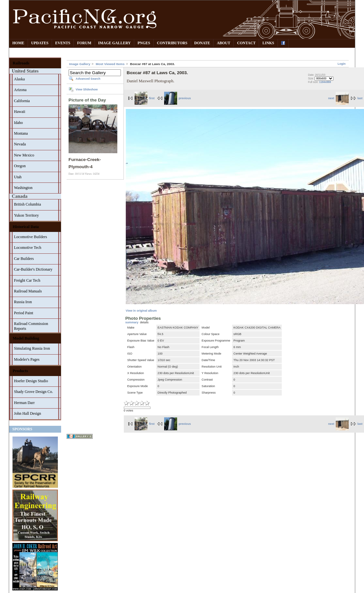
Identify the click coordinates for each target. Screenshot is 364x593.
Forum (84, 43)
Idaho (18, 123)
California (22, 101)
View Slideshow (87, 89)
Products (20, 371)
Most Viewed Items (110, 64)
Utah (18, 177)
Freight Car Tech (27, 280)
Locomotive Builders (31, 237)
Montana (21, 133)
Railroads (21, 63)
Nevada (20, 144)
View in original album (141, 311)
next (338, 98)
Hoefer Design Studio (31, 381)
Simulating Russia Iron (32, 348)
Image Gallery (114, 43)
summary (132, 322)
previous (177, 98)
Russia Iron (23, 302)
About (223, 43)
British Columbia (27, 204)
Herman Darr (24, 403)
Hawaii (20, 112)
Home (18, 43)
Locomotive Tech (28, 248)
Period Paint (24, 313)
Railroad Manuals (28, 291)
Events (63, 43)
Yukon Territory (26, 215)
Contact (246, 43)
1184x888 (325, 82)
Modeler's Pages (27, 359)
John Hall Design (27, 413)
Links (268, 43)
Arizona (20, 90)
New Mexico (24, 155)
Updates (40, 43)
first (145, 98)
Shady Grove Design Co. (33, 392)
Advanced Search (88, 79)
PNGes (144, 43)
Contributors (172, 43)
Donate (202, 43)
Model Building (26, 338)
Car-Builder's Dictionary (33, 269)
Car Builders (24, 259)
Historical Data (26, 227)
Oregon (20, 166)
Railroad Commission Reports (31, 326)
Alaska (19, 79)
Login (342, 64)
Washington (23, 188)
